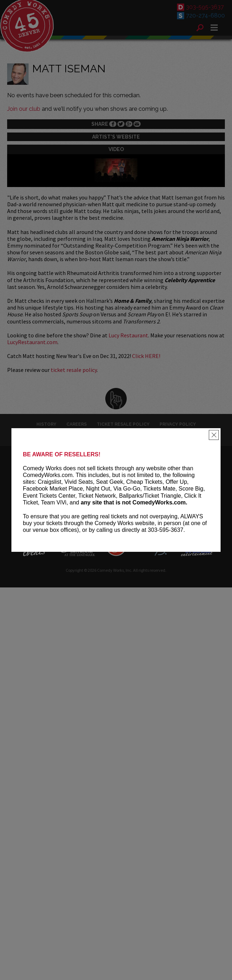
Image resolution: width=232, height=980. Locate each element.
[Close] (214, 435)
